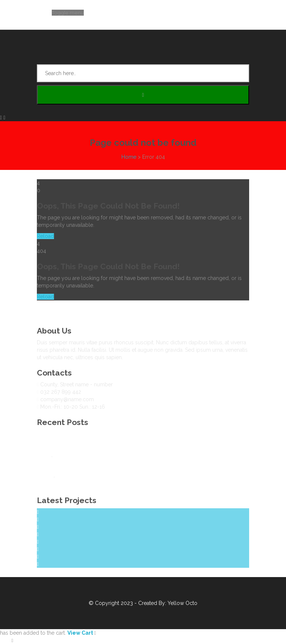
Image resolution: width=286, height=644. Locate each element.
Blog (43, 434)
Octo (191, 603)
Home (129, 157)
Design (45, 475)
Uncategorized (72, 455)
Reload (45, 236)
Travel (44, 455)
